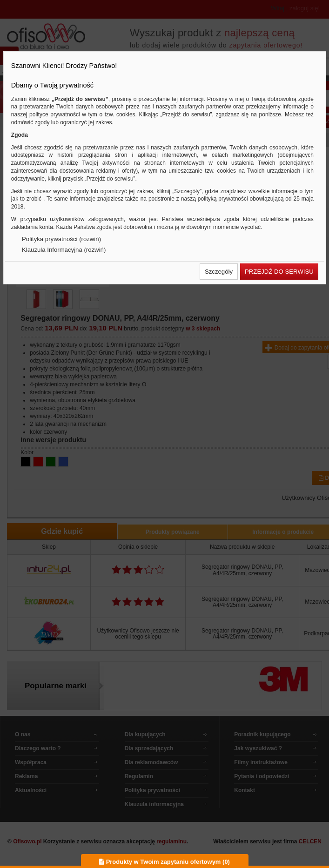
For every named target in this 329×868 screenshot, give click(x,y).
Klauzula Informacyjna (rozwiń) (64, 250)
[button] (219, 272)
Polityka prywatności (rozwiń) (61, 239)
